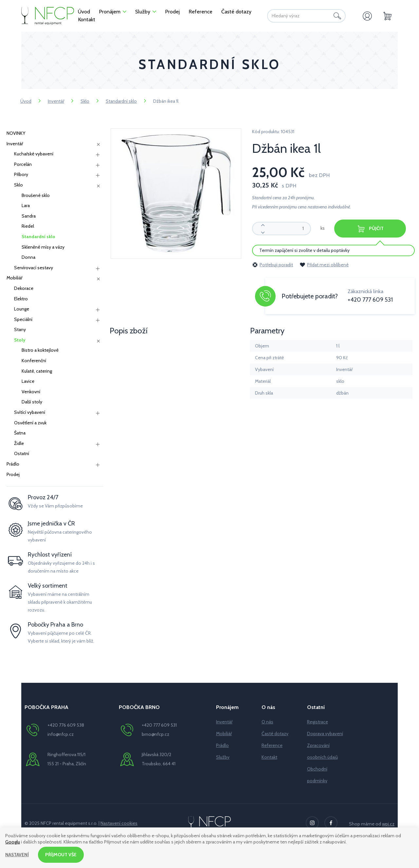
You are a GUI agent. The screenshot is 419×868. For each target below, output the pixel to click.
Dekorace (24, 288)
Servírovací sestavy (34, 268)
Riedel (28, 226)
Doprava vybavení (325, 734)
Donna (28, 257)
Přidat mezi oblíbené (324, 265)
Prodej (13, 474)
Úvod (26, 101)
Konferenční (34, 361)
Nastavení (17, 855)
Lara (26, 205)
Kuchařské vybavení (34, 154)
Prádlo (13, 464)
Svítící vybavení (30, 412)
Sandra (29, 216)
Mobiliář (14, 278)
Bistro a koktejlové (40, 350)
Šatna (20, 433)
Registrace (318, 722)
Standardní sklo (121, 101)
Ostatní (22, 453)
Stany (20, 329)
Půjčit (371, 229)
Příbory (21, 174)
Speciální (23, 319)
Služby (223, 757)
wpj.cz (388, 824)
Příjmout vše (61, 855)
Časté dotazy (275, 734)
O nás (267, 722)
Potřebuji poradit (273, 265)
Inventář (56, 101)
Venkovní (31, 392)
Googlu (13, 842)
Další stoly (32, 402)
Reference (272, 745)
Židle (19, 443)
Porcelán (23, 164)
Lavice (28, 381)
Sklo (85, 101)
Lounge (22, 309)
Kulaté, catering (37, 371)
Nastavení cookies (119, 823)
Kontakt (269, 757)
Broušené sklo (36, 195)
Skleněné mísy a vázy (43, 247)
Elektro (21, 299)
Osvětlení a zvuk (30, 423)
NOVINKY (16, 133)
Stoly (20, 340)
